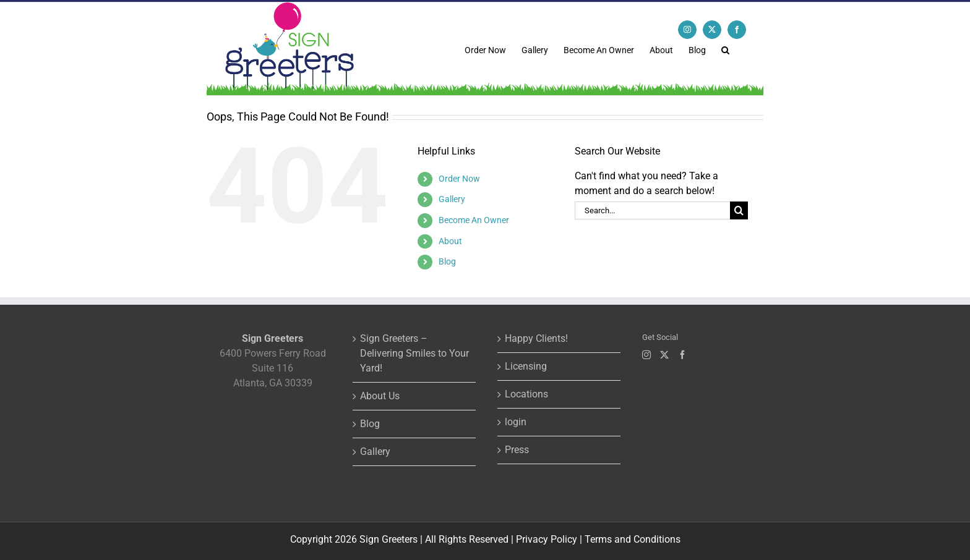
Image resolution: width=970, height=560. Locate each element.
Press (517, 450)
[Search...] (652, 210)
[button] (725, 49)
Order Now (459, 179)
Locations (526, 394)
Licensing (526, 366)
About (450, 241)
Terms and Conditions (633, 539)
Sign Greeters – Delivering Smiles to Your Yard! (414, 353)
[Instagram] (646, 355)
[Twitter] (664, 355)
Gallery (452, 199)
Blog (447, 261)
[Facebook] (682, 355)
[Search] (739, 210)
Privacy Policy (547, 539)
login (516, 422)
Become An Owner (474, 220)
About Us (380, 396)
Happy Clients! (536, 338)
